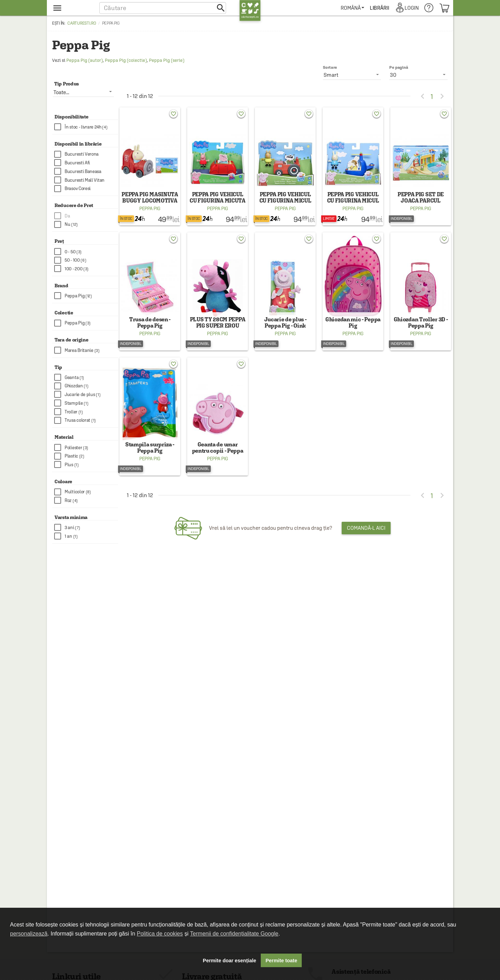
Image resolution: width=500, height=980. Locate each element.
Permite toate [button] (281, 961)
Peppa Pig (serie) (167, 60)
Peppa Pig (150, 213)
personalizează (29, 934)
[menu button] (72, 8)
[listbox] (418, 75)
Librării (381, 8)
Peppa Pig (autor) (85, 60)
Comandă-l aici (366, 542)
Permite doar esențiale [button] (230, 961)
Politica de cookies (160, 934)
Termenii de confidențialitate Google (234, 934)
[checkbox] (86, 127)
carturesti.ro (82, 23)
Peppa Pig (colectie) (126, 60)
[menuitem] (354, 8)
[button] (163, 8)
